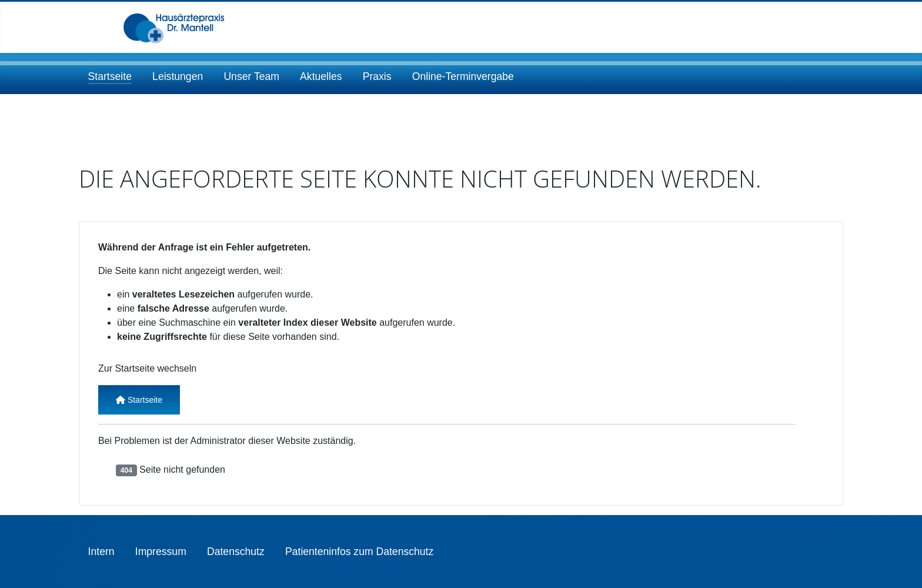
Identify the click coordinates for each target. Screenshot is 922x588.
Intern (101, 552)
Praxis (377, 76)
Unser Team (251, 76)
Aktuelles (321, 76)
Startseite (110, 76)
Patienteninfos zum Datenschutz (359, 552)
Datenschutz (236, 552)
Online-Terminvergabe (463, 76)
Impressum (161, 552)
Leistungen (178, 76)
